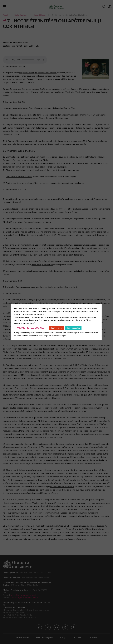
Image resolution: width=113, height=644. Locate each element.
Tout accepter (73, 328)
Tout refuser (56, 328)
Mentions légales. (60, 335)
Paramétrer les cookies (30, 328)
